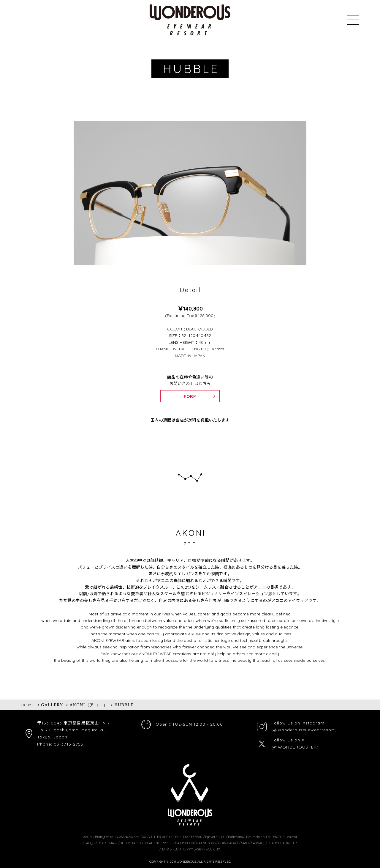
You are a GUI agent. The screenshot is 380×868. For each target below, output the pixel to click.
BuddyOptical (104, 837)
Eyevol (210, 837)
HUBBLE (124, 705)
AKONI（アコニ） (89, 705)
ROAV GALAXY (228, 843)
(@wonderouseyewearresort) (304, 730)
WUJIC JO (213, 849)
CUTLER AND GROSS (164, 837)
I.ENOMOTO (274, 837)
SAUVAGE (258, 843)
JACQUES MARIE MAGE (101, 843)
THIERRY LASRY (191, 849)
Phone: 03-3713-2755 (60, 744)
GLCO (221, 837)
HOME (28, 705)
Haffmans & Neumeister (246, 837)
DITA (185, 837)
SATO (245, 843)
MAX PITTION (184, 843)
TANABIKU (169, 849)
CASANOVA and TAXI (132, 837)
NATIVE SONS (206, 843)
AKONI (88, 837)
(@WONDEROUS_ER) (295, 747)
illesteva (291, 837)
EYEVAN (197, 837)
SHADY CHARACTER (282, 843)
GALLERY (52, 705)
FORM (190, 396)
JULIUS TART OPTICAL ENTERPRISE (146, 843)
